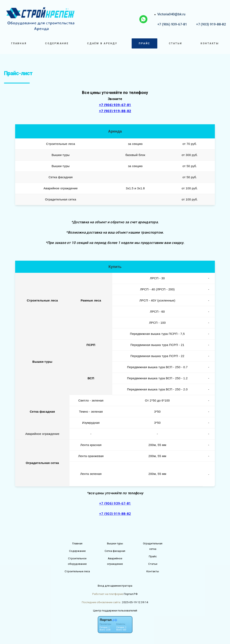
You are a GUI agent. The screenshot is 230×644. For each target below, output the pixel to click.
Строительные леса (77, 571)
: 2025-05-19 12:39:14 (135, 602)
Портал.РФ (131, 594)
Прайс (144, 43)
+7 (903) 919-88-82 (211, 24)
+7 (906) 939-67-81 (172, 24)
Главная (19, 43)
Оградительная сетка (153, 546)
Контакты (210, 43)
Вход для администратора (115, 586)
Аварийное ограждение (115, 561)
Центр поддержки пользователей (115, 610)
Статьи (175, 43)
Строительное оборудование (77, 561)
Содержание (57, 43)
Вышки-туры (115, 543)
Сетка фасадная (115, 551)
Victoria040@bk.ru (171, 14)
